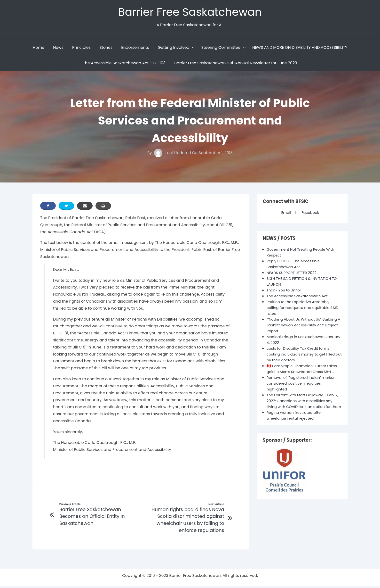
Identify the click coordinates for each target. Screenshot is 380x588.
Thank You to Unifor (285, 291)
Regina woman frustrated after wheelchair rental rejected (296, 428)
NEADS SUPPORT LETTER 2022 (293, 274)
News (58, 49)
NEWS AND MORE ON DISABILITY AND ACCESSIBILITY (300, 49)
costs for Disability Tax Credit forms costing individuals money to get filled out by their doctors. (303, 355)
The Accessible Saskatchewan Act (299, 297)
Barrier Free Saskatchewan (190, 12)
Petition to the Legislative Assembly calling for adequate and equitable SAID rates (300, 309)
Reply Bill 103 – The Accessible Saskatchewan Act (295, 265)
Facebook (311, 214)
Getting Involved (174, 49)
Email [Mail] (285, 214)
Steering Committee (221, 49)
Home (39, 49)
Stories (106, 49)
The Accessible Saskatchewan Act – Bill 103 (124, 64)
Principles (81, 49)
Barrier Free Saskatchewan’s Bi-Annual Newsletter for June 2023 (236, 64)
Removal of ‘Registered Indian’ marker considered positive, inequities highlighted (303, 390)
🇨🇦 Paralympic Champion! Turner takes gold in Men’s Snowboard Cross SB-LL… (303, 373)
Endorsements (135, 49)
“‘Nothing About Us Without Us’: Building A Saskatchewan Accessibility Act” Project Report (303, 326)
